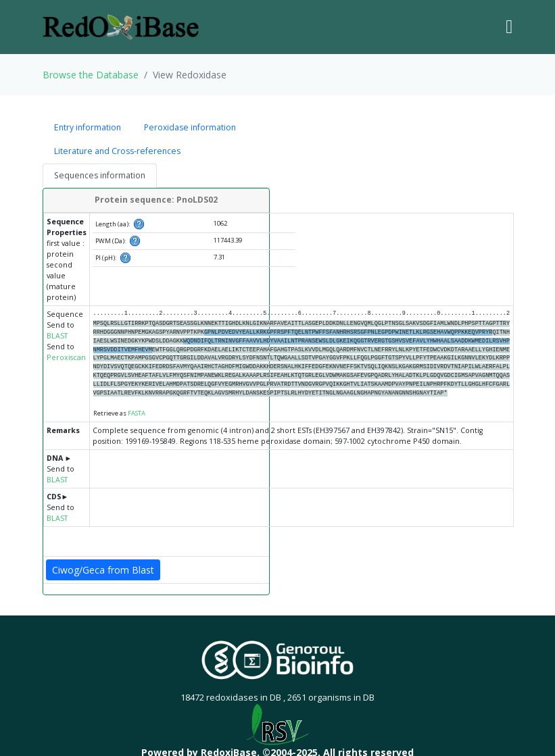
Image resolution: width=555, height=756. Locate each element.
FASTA (137, 413)
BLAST (57, 336)
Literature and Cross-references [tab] (117, 151)
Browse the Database (91, 75)
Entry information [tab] (88, 127)
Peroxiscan (66, 357)
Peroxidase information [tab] (190, 127)
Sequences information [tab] (100, 175)
